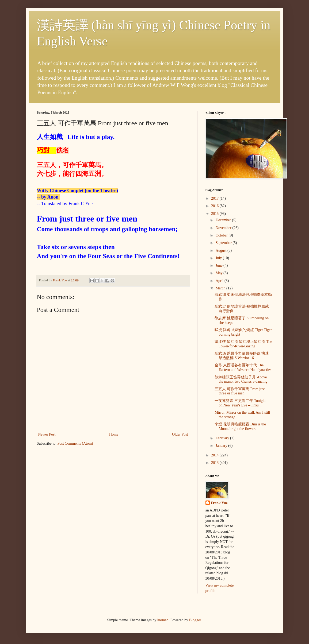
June (220, 265)
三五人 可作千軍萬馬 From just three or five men (240, 391)
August (222, 251)
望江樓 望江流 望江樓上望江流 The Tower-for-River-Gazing (243, 344)
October (222, 235)
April (220, 281)
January (222, 446)
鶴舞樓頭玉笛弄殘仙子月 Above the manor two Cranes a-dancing (241, 379)
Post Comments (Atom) (75, 443)
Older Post (180, 434)
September (224, 243)
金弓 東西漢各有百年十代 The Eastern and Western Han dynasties (243, 367)
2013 (215, 463)
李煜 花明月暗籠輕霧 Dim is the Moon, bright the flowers (240, 426)
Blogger (195, 620)
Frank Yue (219, 503)
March (221, 288)
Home (114, 434)
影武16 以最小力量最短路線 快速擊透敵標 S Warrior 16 (242, 356)
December (224, 220)
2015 (215, 214)
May (220, 273)
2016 (215, 206)
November (224, 228)
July (219, 258)
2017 (215, 198)
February (223, 438)
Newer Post (47, 434)
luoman (163, 620)
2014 (215, 455)
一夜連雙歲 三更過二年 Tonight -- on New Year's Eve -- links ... (242, 403)
